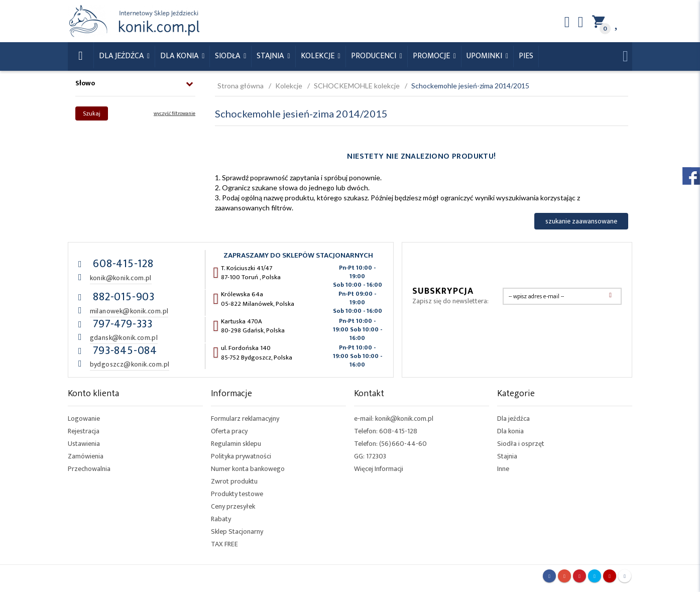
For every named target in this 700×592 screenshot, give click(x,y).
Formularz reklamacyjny (245, 419)
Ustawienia (84, 444)
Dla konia (180, 56)
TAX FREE (224, 544)
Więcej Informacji (379, 469)
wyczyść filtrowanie (174, 113)
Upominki (485, 56)
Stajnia (271, 56)
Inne (503, 469)
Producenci (375, 56)
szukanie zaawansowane (581, 221)
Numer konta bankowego (248, 469)
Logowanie (84, 419)
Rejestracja (84, 431)
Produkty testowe (237, 494)
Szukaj (92, 113)
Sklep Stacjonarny (237, 531)
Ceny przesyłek (233, 506)
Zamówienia (86, 456)
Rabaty (221, 519)
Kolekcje (319, 56)
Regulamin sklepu (236, 444)
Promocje (432, 56)
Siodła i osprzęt (521, 444)
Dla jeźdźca (513, 419)
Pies (526, 56)
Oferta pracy (229, 431)
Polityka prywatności (241, 456)
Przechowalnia (89, 469)
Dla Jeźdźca (122, 56)
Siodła (228, 56)
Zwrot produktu (234, 481)
